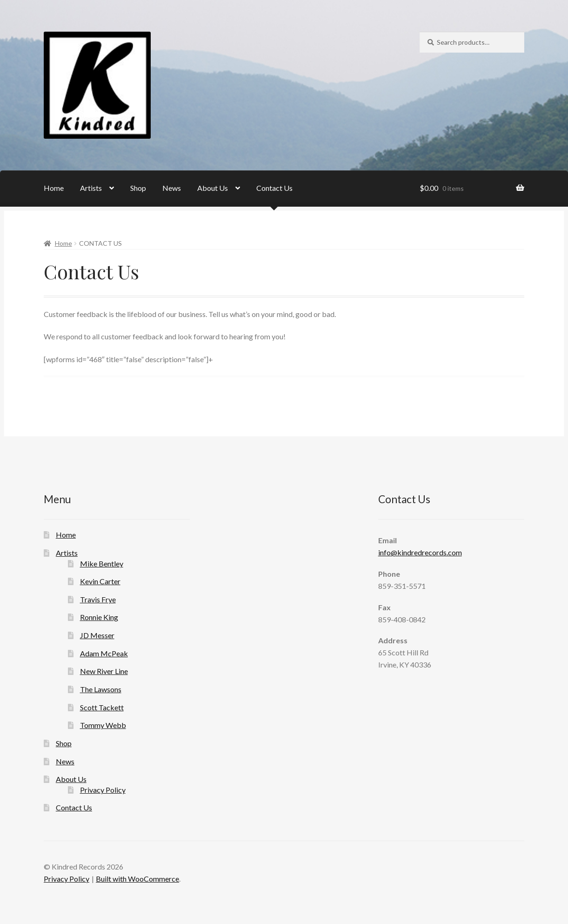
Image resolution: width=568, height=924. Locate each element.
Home (54, 188)
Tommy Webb (103, 725)
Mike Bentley (102, 563)
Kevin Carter (100, 581)
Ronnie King (99, 617)
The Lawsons (101, 689)
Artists (91, 188)
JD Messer (97, 635)
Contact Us (274, 188)
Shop (138, 188)
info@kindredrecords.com (420, 552)
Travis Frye (98, 599)
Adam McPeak (104, 653)
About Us (213, 188)
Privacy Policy (103, 790)
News (172, 188)
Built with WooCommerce (137, 879)
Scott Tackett (102, 707)
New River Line (104, 671)
